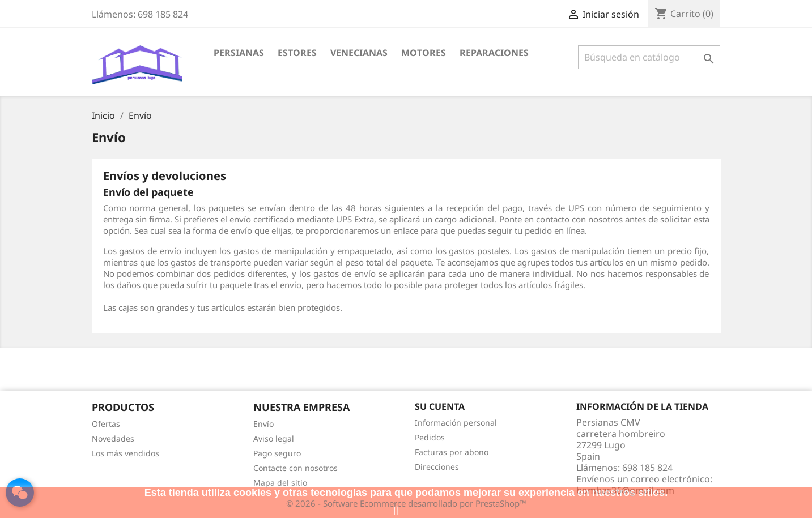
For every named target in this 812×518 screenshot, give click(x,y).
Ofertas (106, 424)
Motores (424, 53)
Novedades (113, 438)
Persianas (239, 53)
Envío (263, 424)
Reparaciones (494, 53)
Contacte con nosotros (296, 468)
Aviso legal (274, 438)
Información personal (456, 423)
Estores (297, 53)
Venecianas (359, 53)
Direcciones (437, 467)
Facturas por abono (452, 452)
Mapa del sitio (280, 483)
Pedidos (430, 437)
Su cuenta (440, 406)
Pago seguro (277, 453)
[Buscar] (649, 57)
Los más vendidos (126, 453)
